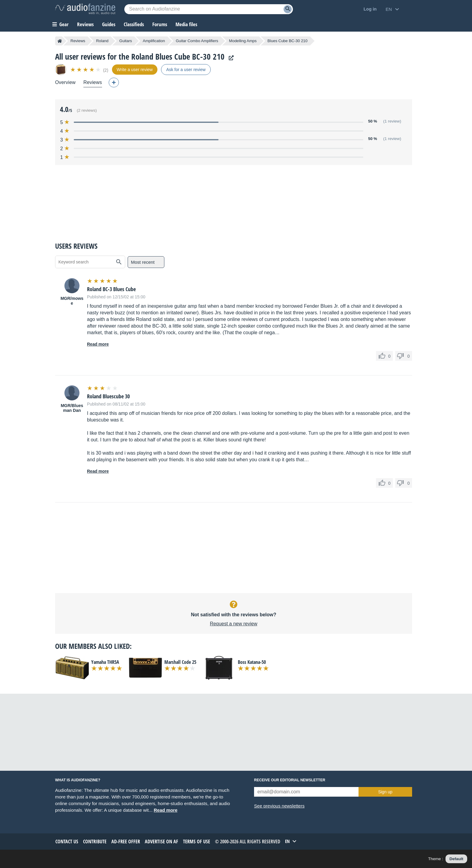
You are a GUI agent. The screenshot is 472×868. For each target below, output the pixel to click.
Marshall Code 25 (180, 662)
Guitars (126, 41)
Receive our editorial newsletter (290, 780)
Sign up (385, 792)
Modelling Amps (243, 41)
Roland (102, 41)
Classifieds (134, 24)
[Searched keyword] (209, 9)
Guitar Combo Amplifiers (197, 41)
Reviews (85, 24)
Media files (186, 24)
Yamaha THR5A (105, 662)
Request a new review (233, 624)
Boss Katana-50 (252, 662)
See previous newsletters (279, 806)
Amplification (154, 41)
